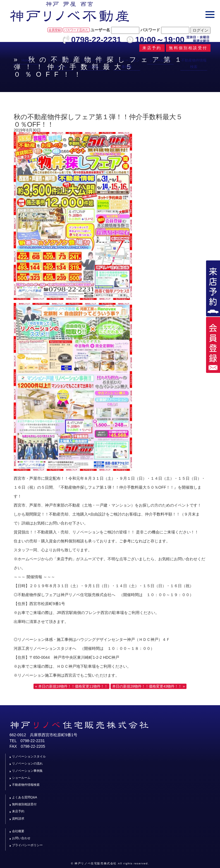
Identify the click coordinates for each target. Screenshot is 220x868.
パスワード (150, 30)
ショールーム (160, 60)
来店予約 (18, 811)
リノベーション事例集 (127, 63)
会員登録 (55, 30)
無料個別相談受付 (24, 804)
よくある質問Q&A (25, 797)
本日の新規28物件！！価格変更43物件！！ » (149, 686)
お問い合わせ (21, 838)
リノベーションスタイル (60, 63)
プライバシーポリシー (27, 845)
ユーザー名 (100, 30)
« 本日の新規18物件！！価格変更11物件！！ (71, 686)
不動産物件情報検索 (194, 63)
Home (26, 60)
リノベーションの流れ (93, 63)
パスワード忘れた (76, 30)
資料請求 (18, 818)
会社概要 (18, 831)
